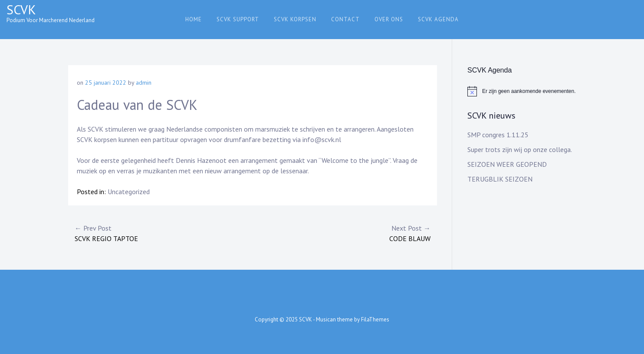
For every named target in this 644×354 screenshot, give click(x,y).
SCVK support (238, 19)
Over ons (389, 19)
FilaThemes (375, 319)
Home (194, 19)
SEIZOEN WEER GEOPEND (507, 164)
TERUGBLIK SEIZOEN (500, 179)
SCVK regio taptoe (164, 233)
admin (144, 83)
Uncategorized (129, 192)
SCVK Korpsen (295, 19)
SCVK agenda (438, 19)
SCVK (21, 9)
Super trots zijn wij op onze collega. (520, 149)
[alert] (522, 91)
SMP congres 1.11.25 (498, 135)
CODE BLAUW (342, 233)
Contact (345, 19)
